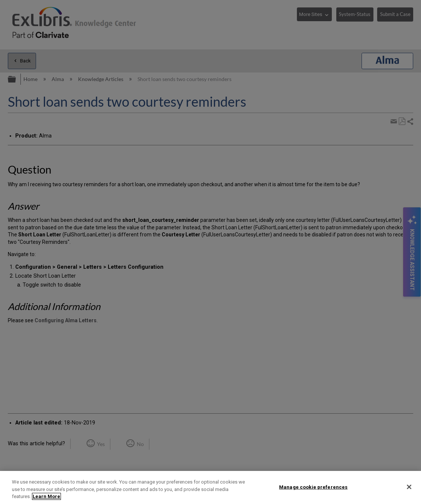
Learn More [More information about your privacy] (46, 496)
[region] (211, 487)
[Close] (409, 487)
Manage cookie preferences (313, 487)
